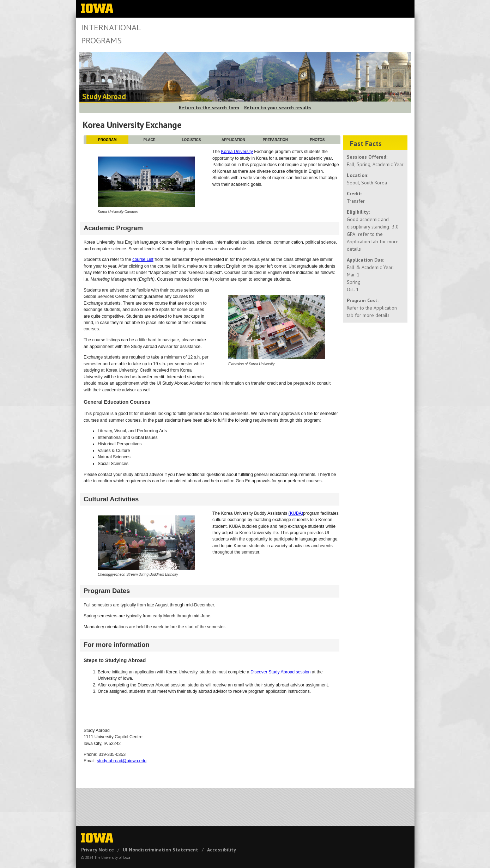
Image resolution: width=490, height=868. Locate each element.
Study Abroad (104, 96)
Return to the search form (209, 108)
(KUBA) (296, 513)
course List (143, 259)
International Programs (111, 34)
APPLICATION (233, 140)
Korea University (237, 152)
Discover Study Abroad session (280, 672)
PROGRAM (107, 140)
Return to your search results (278, 108)
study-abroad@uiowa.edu (122, 761)
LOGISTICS (192, 140)
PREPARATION (275, 140)
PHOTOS (317, 140)
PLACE (150, 140)
